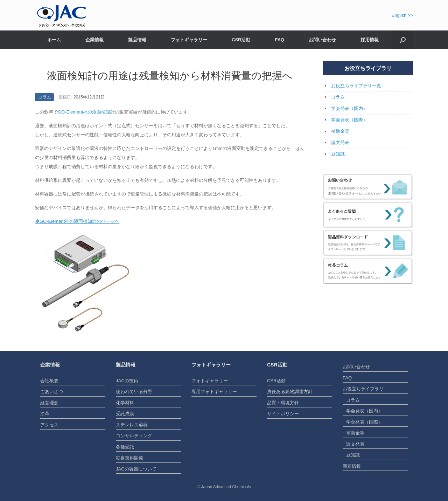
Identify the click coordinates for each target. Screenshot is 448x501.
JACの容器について (136, 469)
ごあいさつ (52, 392)
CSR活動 (241, 40)
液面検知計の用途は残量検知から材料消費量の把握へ (170, 76)
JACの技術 (127, 381)
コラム (45, 97)
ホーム (54, 40)
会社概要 (49, 381)
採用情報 (370, 40)
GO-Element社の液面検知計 (86, 112)
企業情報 (94, 40)
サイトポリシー (283, 414)
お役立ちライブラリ (363, 389)
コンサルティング (134, 436)
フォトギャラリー (189, 40)
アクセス (49, 425)
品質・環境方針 (283, 403)
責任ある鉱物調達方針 (290, 392)
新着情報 (352, 466)
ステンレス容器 (132, 425)
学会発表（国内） (349, 108)
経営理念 (49, 403)
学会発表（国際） (349, 120)
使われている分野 (134, 392)
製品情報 (137, 40)
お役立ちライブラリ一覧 (356, 86)
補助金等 (340, 131)
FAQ (279, 40)
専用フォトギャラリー (214, 392)
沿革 (45, 414)
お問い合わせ (322, 40)
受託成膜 (125, 414)
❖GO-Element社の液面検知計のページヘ (77, 221)
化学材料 (125, 403)
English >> (402, 15)
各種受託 (125, 447)
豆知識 (338, 154)
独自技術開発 (129, 458)
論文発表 (340, 142)
